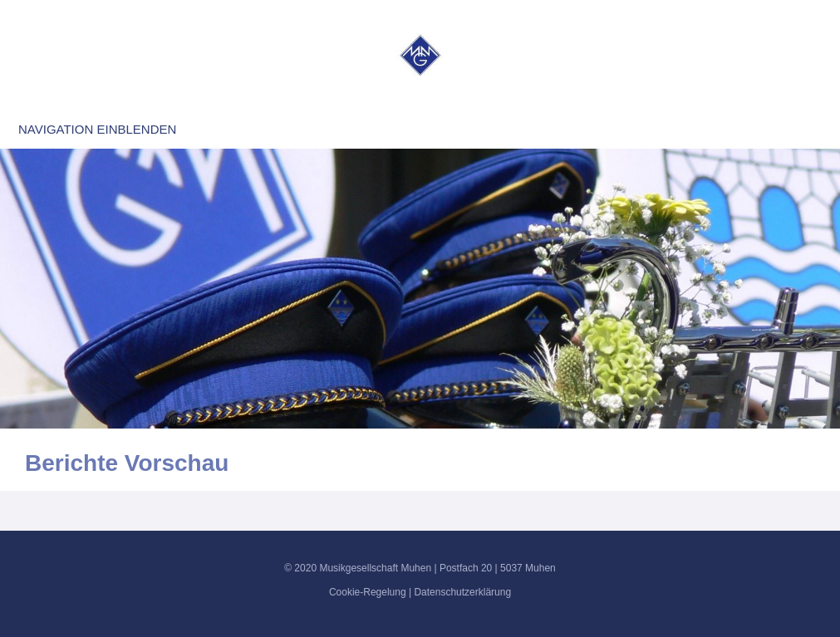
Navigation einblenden (97, 129)
